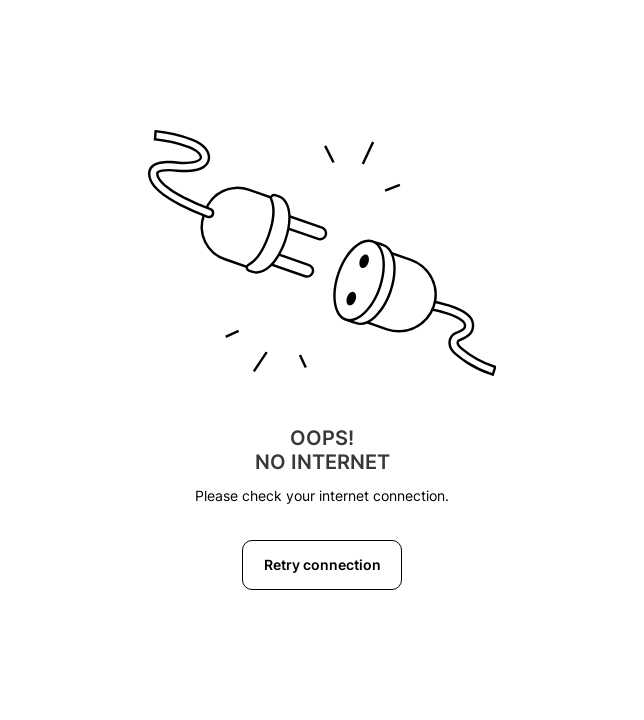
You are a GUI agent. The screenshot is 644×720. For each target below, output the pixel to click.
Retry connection (322, 564)
